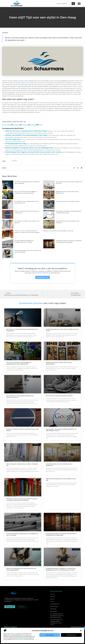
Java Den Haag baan (13, 139)
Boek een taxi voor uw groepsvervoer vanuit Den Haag (26, 131)
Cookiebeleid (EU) (55, 604)
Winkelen (5, 33)
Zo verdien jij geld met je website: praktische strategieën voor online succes (56, 622)
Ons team (53, 597)
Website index (54, 611)
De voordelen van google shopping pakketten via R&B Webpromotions (61, 430)
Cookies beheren (71, 635)
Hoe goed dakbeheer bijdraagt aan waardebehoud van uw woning (22, 534)
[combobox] (64, 4)
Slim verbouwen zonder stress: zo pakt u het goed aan (22, 465)
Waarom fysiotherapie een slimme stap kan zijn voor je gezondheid (21, 569)
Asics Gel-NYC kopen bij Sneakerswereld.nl (68, 201)
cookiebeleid (20, 639)
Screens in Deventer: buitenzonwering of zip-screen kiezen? (22, 430)
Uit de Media (53, 609)
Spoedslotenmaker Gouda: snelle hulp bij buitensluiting (59, 363)
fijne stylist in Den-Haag (26, 83)
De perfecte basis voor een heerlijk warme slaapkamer (59, 465)
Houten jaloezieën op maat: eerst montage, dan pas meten (62, 330)
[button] (81, 631)
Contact (52, 601)
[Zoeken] (73, 4)
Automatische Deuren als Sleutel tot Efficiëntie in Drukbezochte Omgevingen (61, 534)
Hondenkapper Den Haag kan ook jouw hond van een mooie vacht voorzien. (34, 152)
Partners (52, 599)
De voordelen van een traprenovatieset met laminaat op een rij (20, 396)
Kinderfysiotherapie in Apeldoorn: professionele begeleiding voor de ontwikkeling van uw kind (61, 569)
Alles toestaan (50, 635)
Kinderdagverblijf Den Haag (16, 144)
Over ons (52, 594)
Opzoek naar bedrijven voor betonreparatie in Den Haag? (26, 135)
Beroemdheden (54, 606)
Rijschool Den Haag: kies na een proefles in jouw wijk (58, 231)
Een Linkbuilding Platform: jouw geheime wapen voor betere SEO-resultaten (57, 616)
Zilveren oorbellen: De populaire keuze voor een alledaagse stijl (29, 148)
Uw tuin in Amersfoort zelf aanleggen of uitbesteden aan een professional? (19, 363)
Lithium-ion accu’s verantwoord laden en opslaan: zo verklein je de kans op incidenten (22, 499)
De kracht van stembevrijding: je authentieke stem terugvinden (22, 330)
